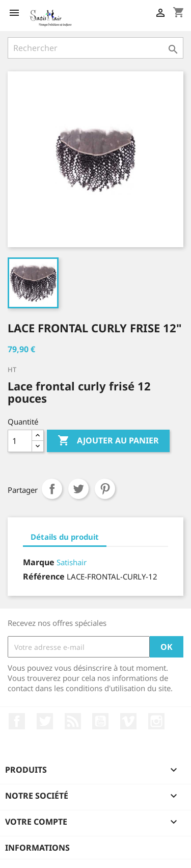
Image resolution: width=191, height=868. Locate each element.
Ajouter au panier (108, 441)
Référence (44, 576)
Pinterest (105, 489)
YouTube (100, 721)
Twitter (45, 721)
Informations (37, 848)
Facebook (17, 721)
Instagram (156, 721)
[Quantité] (20, 441)
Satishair (72, 562)
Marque (39, 562)
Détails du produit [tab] (65, 537)
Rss (73, 721)
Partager (52, 489)
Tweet (78, 489)
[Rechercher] (95, 48)
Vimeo (128, 721)
